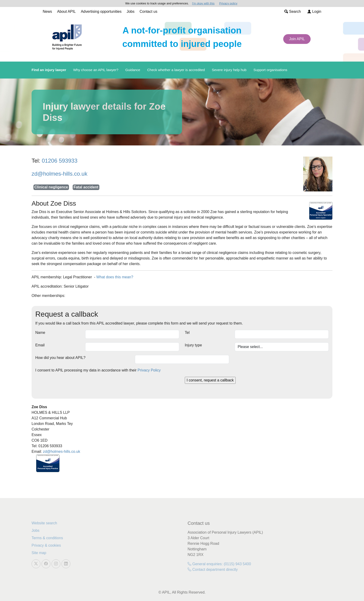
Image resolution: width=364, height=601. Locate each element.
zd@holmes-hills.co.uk (59, 174)
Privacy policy (228, 3)
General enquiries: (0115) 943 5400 (219, 564)
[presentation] (71, 386)
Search (293, 11)
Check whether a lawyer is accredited (176, 70)
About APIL (66, 11)
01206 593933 (60, 161)
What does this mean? (115, 277)
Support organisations (270, 70)
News (47, 11)
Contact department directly (213, 570)
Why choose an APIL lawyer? (96, 70)
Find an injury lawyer (49, 70)
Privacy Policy (149, 370)
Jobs (130, 11)
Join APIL (297, 39)
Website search (44, 523)
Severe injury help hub (229, 70)
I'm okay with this (203, 3)
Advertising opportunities (101, 11)
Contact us (148, 11)
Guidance (133, 70)
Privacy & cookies (46, 545)
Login (314, 11)
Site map (39, 553)
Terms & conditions (47, 538)
